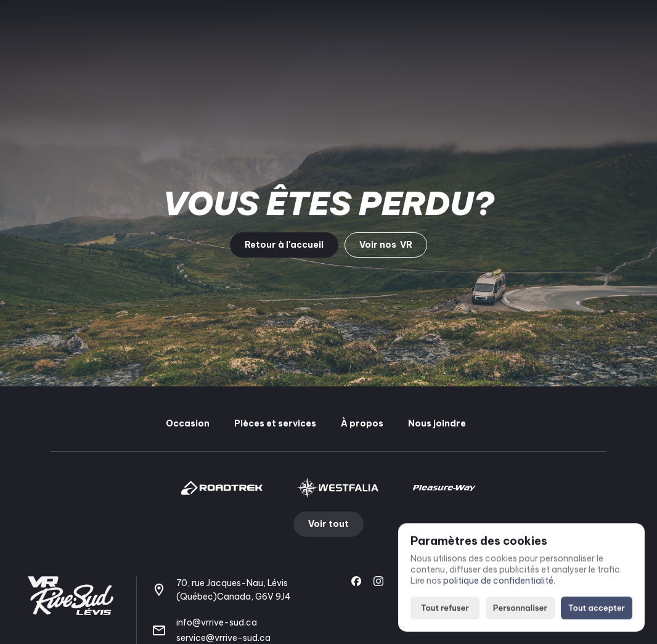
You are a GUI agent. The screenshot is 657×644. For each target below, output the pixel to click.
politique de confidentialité (498, 581)
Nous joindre (437, 423)
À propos (362, 423)
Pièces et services (275, 423)
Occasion (188, 423)
